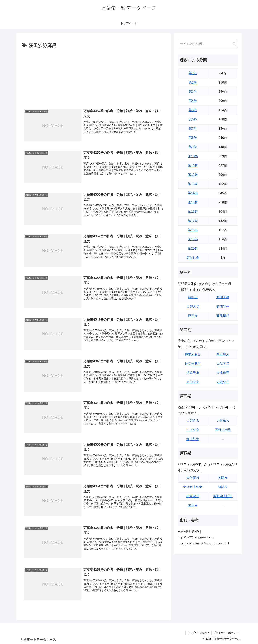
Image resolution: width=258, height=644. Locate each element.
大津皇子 (223, 373)
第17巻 (193, 221)
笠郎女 (223, 478)
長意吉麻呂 (193, 364)
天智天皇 (193, 307)
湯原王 (193, 506)
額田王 (193, 297)
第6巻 (193, 119)
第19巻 (193, 239)
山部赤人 (193, 421)
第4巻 (193, 101)
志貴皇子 (223, 382)
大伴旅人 (223, 421)
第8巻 (193, 138)
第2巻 (193, 82)
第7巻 (193, 129)
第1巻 (193, 73)
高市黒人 (223, 354)
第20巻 (193, 249)
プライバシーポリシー (226, 633)
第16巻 (193, 212)
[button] (234, 44)
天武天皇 (223, 364)
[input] (208, 44)
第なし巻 (193, 258)
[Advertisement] (94, 77)
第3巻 (193, 92)
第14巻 (193, 193)
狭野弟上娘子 (223, 496)
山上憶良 (193, 430)
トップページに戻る (198, 633)
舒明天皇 (223, 297)
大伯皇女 (193, 382)
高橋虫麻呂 (223, 430)
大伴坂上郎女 (193, 487)
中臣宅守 (193, 496)
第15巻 (193, 202)
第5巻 (193, 110)
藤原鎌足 (223, 316)
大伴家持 (193, 478)
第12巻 (193, 175)
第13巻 (193, 184)
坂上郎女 (193, 439)
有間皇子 (223, 307)
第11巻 (193, 165)
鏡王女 (193, 316)
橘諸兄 (223, 487)
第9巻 (193, 147)
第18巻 (193, 230)
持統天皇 (193, 373)
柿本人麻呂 (193, 354)
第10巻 (193, 156)
